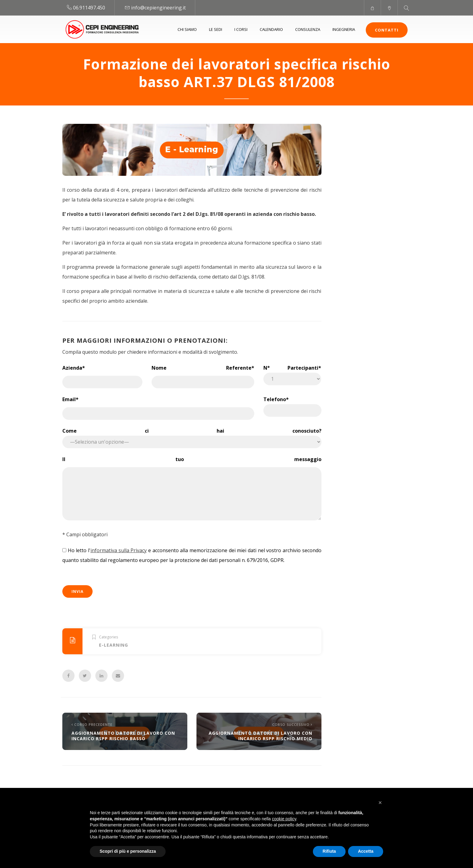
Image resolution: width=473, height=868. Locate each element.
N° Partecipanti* (292, 373)
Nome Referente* (203, 374)
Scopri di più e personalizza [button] (128, 851)
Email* (158, 405)
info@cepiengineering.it (158, 8)
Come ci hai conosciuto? (192, 436)
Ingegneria (344, 29)
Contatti (387, 30)
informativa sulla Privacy (119, 550)
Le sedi (216, 29)
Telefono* (292, 405)
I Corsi (241, 29)
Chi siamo (187, 29)
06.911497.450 (89, 8)
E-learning (114, 645)
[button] (380, 803)
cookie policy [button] (284, 819)
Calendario (271, 29)
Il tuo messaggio (192, 489)
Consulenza (308, 29)
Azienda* (102, 374)
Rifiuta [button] (329, 851)
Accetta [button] (366, 851)
